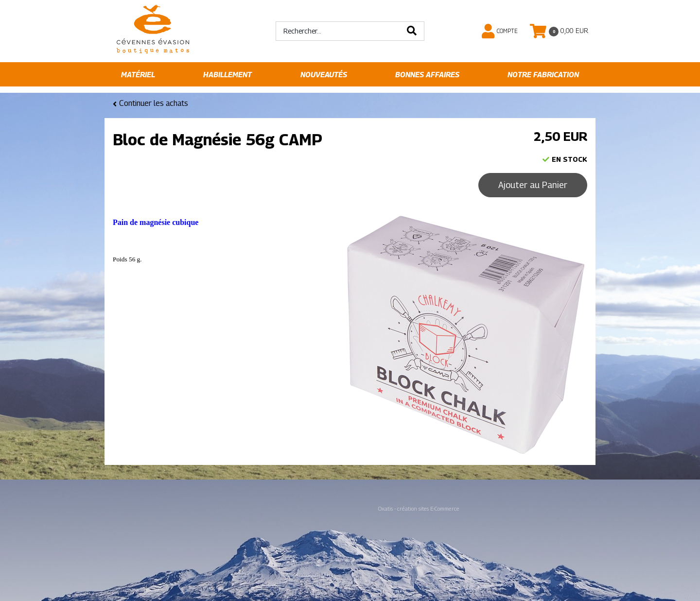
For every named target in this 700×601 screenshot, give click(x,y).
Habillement (227, 75)
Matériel (138, 75)
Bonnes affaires (427, 75)
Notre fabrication (543, 75)
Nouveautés (324, 75)
